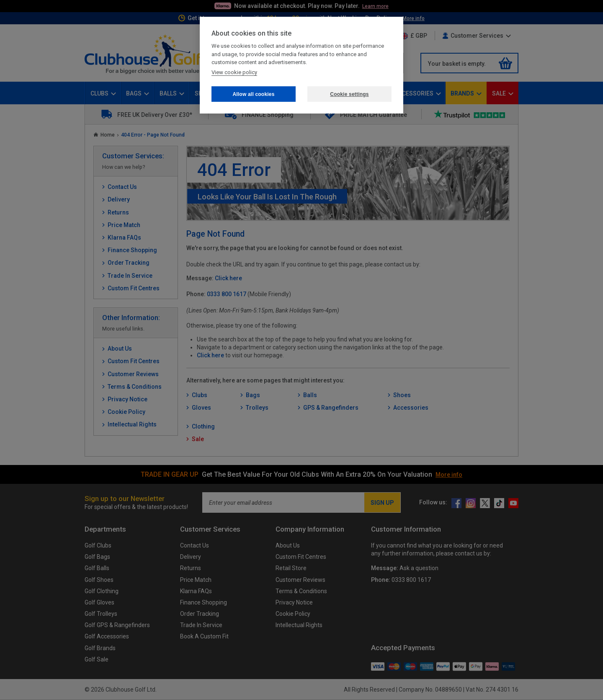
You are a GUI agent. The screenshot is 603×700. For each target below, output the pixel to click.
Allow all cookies (253, 94)
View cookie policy (234, 72)
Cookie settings (349, 94)
